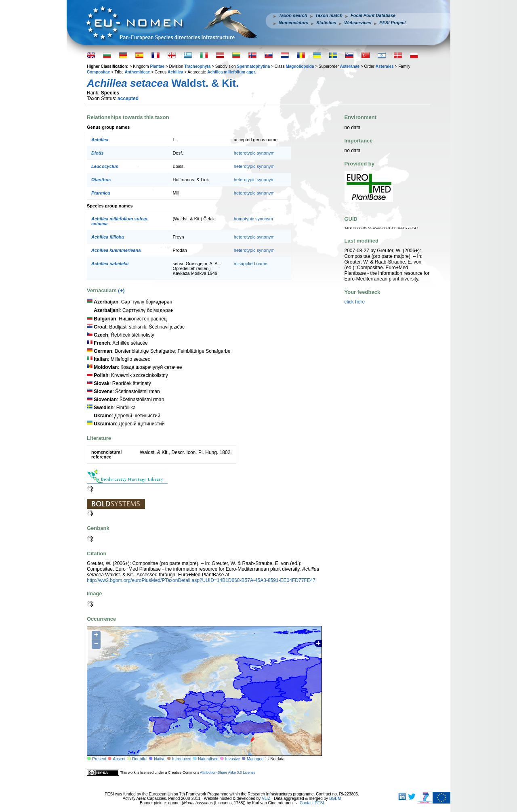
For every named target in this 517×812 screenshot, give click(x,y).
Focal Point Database (373, 15)
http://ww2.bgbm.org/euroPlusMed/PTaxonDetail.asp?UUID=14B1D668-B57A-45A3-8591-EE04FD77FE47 (201, 580)
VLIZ (266, 798)
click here (355, 302)
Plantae (157, 66)
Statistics (326, 23)
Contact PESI (312, 803)
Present (99, 759)
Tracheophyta (197, 66)
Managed (255, 759)
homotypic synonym (253, 219)
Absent (119, 759)
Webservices (358, 23)
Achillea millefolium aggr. (232, 72)
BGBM (335, 798)
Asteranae (350, 66)
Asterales (385, 66)
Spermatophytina (254, 66)
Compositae (98, 72)
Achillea (175, 72)
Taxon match (329, 15)
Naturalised (208, 759)
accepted (128, 98)
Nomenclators (293, 23)
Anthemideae (138, 72)
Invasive (233, 759)
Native (160, 759)
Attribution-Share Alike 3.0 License (228, 772)
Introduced (182, 759)
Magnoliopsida (300, 66)
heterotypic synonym (254, 153)
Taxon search (293, 15)
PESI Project (392, 23)
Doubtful (140, 759)
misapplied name (251, 264)
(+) (121, 290)
